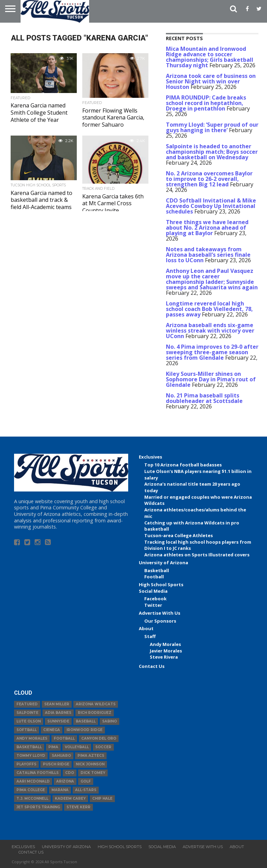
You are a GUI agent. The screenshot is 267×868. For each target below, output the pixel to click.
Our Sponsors (160, 621)
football (64, 738)
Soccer (103, 747)
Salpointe (27, 713)
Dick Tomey (93, 773)
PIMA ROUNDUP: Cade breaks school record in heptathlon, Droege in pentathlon (206, 103)
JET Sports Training (38, 807)
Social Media (153, 591)
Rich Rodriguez (95, 713)
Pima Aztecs (91, 756)
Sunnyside (58, 721)
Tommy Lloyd (31, 756)
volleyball (77, 747)
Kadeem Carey (70, 798)
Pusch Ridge (56, 764)
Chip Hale (102, 798)
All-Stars (86, 790)
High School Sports (161, 585)
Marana (60, 790)
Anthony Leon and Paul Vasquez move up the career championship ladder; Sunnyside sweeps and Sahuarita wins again (212, 279)
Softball (27, 730)
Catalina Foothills (38, 773)
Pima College (31, 790)
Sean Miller (57, 704)
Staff (150, 636)
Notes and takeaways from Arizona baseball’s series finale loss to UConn (208, 255)
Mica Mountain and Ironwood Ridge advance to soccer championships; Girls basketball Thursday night (210, 57)
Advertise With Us (160, 613)
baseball (86, 721)
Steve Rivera (164, 657)
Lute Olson (29, 721)
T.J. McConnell (32, 798)
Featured (27, 704)
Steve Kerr (78, 807)
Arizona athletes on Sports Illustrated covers (197, 555)
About (146, 628)
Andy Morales (165, 644)
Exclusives (150, 457)
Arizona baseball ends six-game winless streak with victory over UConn (210, 331)
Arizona (65, 781)
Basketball (157, 570)
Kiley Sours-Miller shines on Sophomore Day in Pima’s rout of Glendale (211, 379)
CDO (70, 773)
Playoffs (26, 764)
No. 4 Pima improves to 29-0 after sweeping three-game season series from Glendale (212, 352)
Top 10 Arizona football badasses (183, 465)
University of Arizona (163, 563)
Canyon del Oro (99, 738)
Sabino (110, 721)
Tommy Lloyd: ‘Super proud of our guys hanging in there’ (212, 127)
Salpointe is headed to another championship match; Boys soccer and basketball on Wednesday (212, 152)
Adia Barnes (58, 713)
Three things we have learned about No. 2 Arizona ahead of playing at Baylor (207, 228)
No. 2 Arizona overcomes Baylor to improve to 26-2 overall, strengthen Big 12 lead (209, 179)
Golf (86, 781)
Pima (53, 747)
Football (154, 577)
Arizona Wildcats (96, 704)
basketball (29, 747)
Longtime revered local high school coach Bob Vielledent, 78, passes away (209, 309)
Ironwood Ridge (84, 730)
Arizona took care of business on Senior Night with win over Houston (211, 81)
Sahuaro (61, 756)
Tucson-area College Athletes (179, 535)
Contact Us (152, 666)
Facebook (155, 599)
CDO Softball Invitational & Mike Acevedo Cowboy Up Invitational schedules (211, 206)
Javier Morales (166, 651)
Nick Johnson (90, 764)
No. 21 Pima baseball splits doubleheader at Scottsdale (204, 398)
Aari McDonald (33, 781)
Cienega (52, 730)
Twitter (153, 605)
